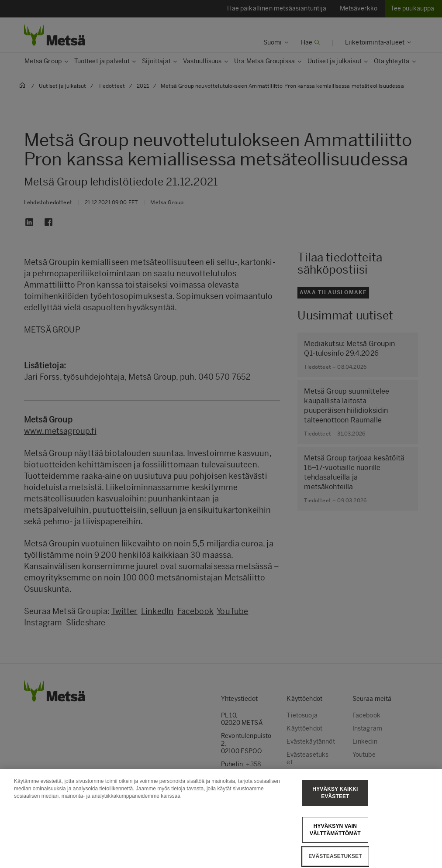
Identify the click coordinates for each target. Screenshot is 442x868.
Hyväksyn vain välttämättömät (335, 843)
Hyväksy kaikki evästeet (335, 806)
